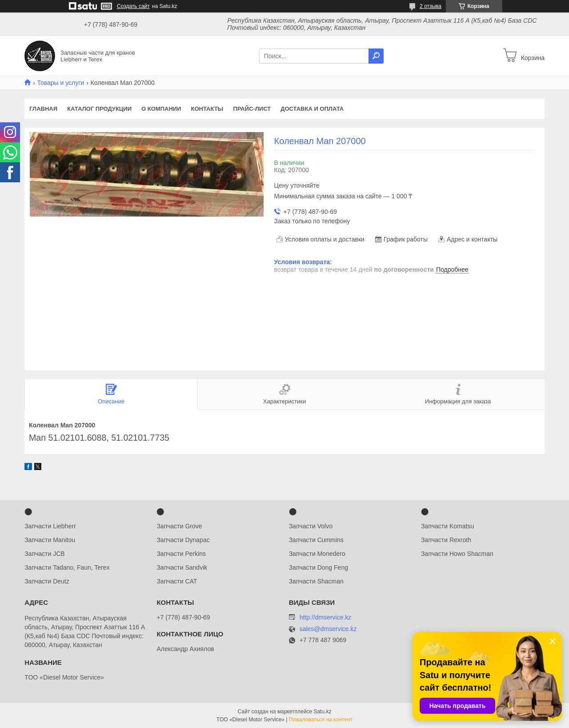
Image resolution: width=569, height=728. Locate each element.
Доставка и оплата (312, 109)
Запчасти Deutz (47, 581)
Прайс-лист (252, 109)
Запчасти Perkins (181, 554)
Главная (43, 109)
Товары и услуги (60, 83)
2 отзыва (431, 6)
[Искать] (376, 56)
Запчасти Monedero (317, 554)
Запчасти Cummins (316, 540)
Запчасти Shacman (316, 581)
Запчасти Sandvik (182, 567)
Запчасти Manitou (50, 540)
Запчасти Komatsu (447, 526)
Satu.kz (322, 712)
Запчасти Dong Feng (319, 567)
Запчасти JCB (44, 554)
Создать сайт (133, 6)
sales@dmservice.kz (328, 629)
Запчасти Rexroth (446, 540)
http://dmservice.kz (326, 617)
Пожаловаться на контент (321, 720)
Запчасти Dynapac (183, 540)
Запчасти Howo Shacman (457, 554)
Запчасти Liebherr (50, 526)
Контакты (207, 109)
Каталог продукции (99, 109)
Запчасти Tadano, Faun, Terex (67, 567)
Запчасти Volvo (311, 526)
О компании (161, 109)
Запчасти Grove (179, 526)
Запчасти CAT (177, 581)
